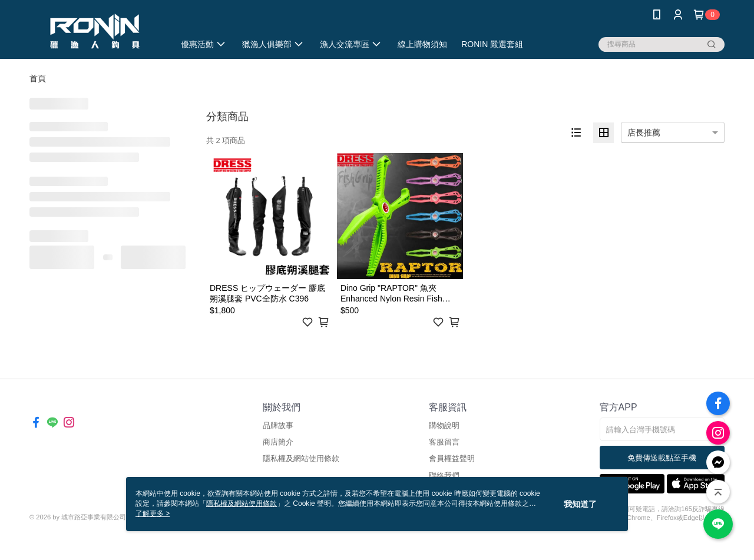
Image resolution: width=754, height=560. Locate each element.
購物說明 (444, 425)
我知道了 (580, 504)
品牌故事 (278, 425)
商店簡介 (278, 442)
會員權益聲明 (452, 458)
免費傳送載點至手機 (662, 458)
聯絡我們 (444, 475)
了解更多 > (153, 513)
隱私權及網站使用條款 (301, 458)
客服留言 (444, 442)
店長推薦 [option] (644, 132)
